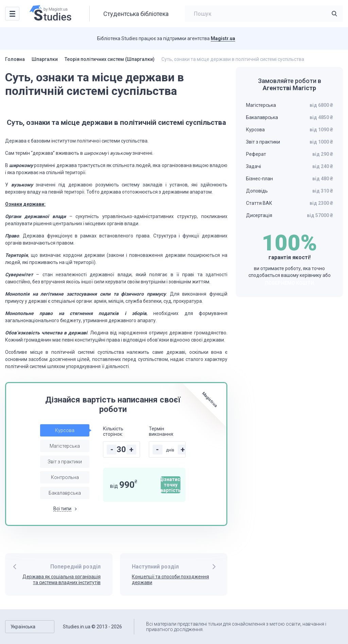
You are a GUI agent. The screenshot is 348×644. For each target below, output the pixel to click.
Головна (15, 59)
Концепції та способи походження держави (170, 580)
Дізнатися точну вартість (171, 485)
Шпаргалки (45, 59)
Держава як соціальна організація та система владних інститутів (62, 580)
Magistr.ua (223, 38)
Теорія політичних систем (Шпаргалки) (110, 59)
